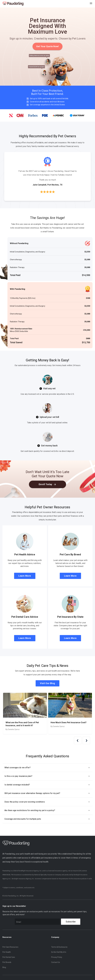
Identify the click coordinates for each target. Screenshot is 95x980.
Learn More (25, 576)
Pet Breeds (7, 962)
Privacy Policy (57, 957)
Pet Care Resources (10, 947)
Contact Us (56, 962)
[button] (47, 768)
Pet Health (7, 952)
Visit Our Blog (47, 683)
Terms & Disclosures (59, 947)
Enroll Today (47, 484)
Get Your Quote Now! (48, 46)
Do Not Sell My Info (59, 952)
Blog (4, 967)
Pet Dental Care (9, 957)
